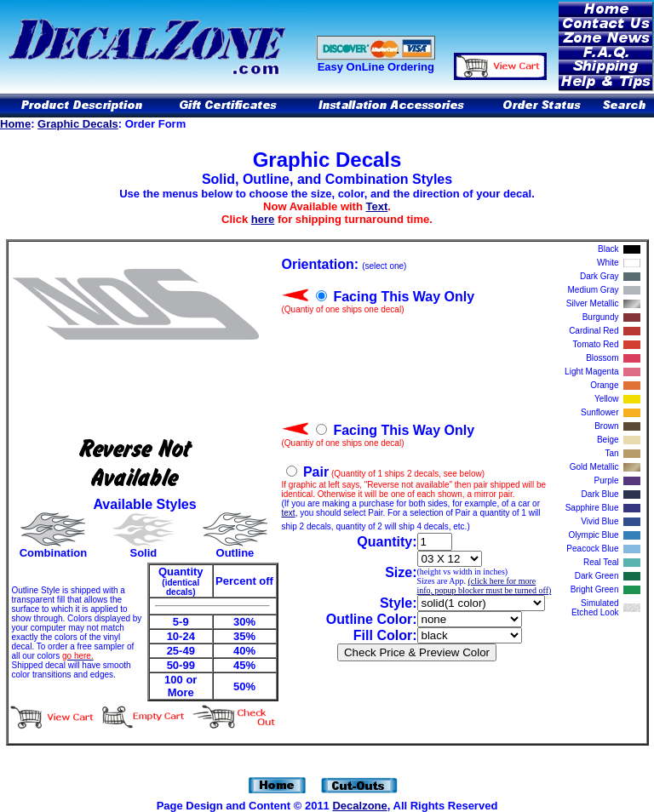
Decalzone (359, 806)
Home (15, 124)
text (289, 513)
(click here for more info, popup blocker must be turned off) (485, 586)
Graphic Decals (78, 124)
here (263, 219)
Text (377, 206)
